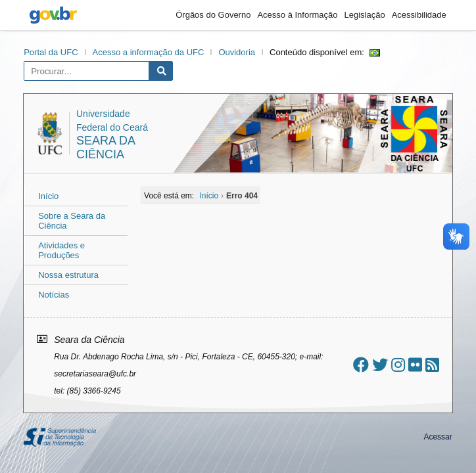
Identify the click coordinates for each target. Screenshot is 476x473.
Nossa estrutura (68, 275)
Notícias (54, 295)
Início (48, 196)
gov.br (53, 15)
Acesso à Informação (297, 15)
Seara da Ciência (106, 147)
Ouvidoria (237, 52)
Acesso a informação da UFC (149, 52)
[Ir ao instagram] (398, 365)
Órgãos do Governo (213, 15)
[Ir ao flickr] (415, 365)
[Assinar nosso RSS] (432, 365)
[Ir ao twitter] (380, 365)
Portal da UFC (51, 52)
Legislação (365, 15)
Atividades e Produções (61, 250)
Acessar (438, 437)
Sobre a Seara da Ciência (72, 221)
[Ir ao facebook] (361, 365)
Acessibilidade (419, 15)
